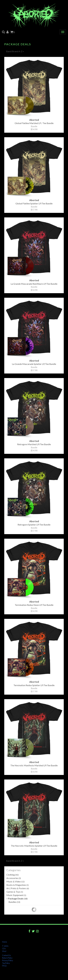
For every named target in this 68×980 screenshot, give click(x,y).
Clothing (12, 875)
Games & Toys (15, 892)
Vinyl (4, 951)
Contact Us (6, 955)
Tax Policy (6, 963)
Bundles (14, 902)
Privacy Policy (8, 960)
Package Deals (17, 898)
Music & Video (15, 881)
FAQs (4, 966)
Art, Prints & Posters (18, 888)
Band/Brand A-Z (15, 51)
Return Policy (7, 958)
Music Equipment (16, 895)
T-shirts (5, 946)
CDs (4, 948)
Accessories (14, 878)
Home (5, 942)
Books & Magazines (18, 885)
